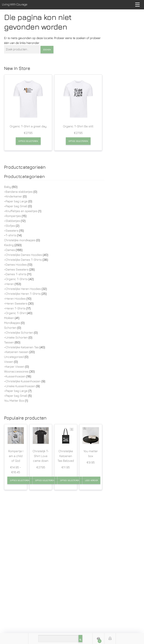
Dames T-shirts (16, 274)
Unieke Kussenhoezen (20, 386)
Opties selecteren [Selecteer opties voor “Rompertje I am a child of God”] (20, 480)
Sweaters (12, 231)
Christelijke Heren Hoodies (23, 289)
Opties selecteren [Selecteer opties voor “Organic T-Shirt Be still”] (78, 141)
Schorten (10, 328)
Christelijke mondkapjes (20, 240)
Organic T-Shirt (16, 313)
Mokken (9, 318)
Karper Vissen (15, 367)
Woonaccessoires (16, 371)
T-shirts (11, 235)
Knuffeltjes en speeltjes (22, 211)
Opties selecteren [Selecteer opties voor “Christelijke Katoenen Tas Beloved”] (70, 480)
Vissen (9, 362)
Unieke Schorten (17, 337)
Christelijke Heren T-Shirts (23, 294)
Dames (10, 250)
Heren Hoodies (16, 299)
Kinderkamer (14, 196)
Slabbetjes (13, 221)
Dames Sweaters (17, 269)
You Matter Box (14, 401)
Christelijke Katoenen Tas (22, 347)
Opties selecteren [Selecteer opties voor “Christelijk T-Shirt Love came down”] (45, 480)
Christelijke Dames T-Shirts (24, 260)
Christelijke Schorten (19, 333)
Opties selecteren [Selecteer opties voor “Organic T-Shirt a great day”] (28, 141)
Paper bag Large (17, 201)
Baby (8, 187)
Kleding (9, 245)
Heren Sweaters (16, 303)
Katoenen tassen (17, 352)
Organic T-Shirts (17, 279)
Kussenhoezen (16, 376)
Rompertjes (13, 216)
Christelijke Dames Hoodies (24, 255)
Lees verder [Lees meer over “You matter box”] (91, 480)
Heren (10, 284)
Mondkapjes (12, 323)
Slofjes (10, 226)
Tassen (9, 342)
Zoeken (47, 50)
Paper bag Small (16, 206)
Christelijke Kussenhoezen (23, 381)
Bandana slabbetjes (19, 192)
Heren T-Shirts (16, 308)
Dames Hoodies (16, 265)
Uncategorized (14, 357)
